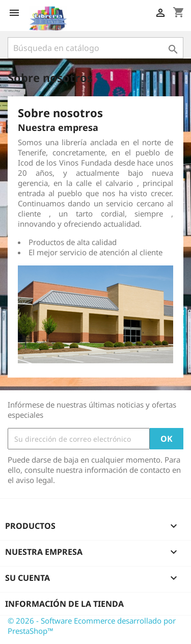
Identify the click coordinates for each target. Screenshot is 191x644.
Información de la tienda (64, 604)
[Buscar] (95, 48)
